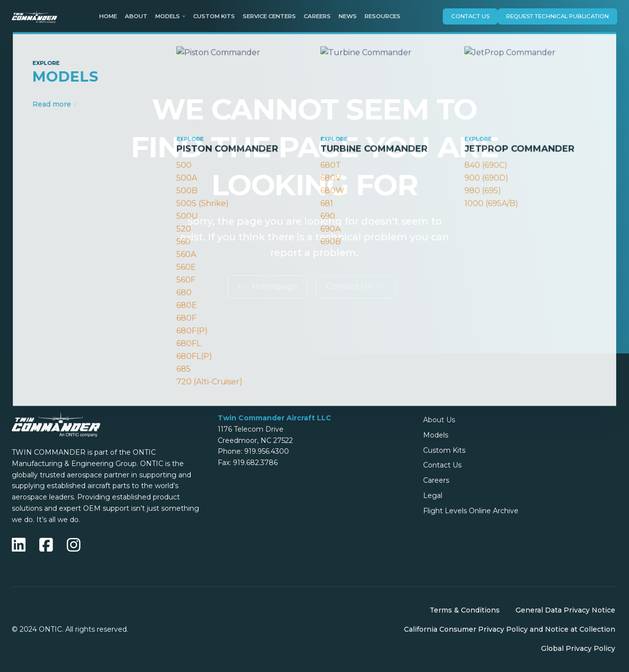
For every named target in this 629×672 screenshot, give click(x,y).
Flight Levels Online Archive (471, 511)
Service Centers (269, 16)
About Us (439, 420)
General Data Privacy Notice (565, 610)
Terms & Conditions (465, 610)
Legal (433, 496)
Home (108, 16)
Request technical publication (558, 16)
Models (436, 435)
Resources (383, 16)
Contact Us (470, 16)
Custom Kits (214, 16)
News (348, 16)
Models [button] (168, 16)
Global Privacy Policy (578, 648)
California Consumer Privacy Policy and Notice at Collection (510, 629)
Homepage (268, 286)
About (136, 16)
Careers (317, 16)
